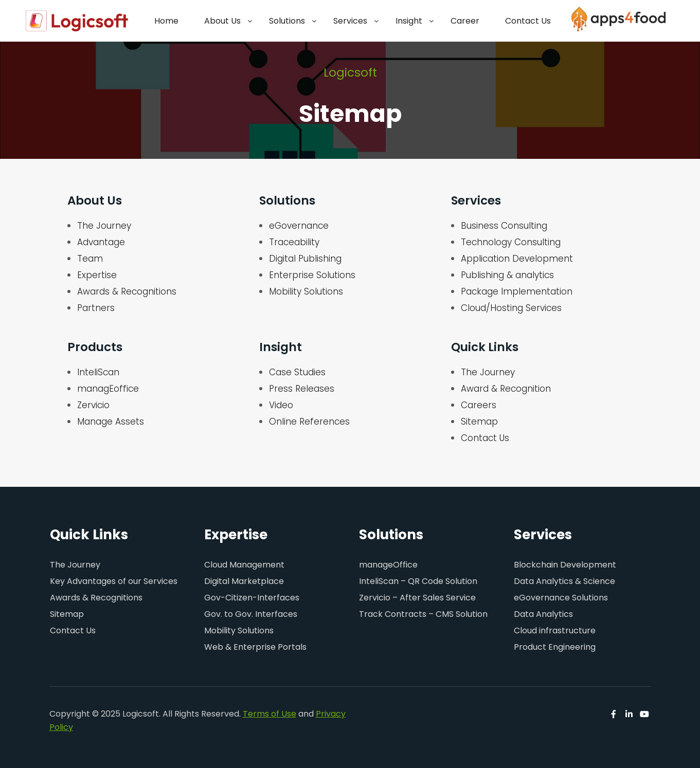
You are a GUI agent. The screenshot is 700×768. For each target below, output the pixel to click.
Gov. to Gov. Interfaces (251, 614)
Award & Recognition (506, 389)
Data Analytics (543, 614)
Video (281, 405)
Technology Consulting (511, 242)
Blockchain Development (565, 565)
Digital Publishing (305, 259)
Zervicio (93, 405)
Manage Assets (111, 422)
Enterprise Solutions (312, 275)
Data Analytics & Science (564, 581)
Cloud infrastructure (555, 630)
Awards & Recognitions (127, 291)
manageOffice (388, 565)
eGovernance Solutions (561, 598)
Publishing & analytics (507, 275)
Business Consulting (504, 226)
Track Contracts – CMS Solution (423, 614)
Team (90, 259)
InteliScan (98, 372)
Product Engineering (555, 647)
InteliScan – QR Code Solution (418, 581)
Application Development (517, 259)
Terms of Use (270, 714)
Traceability (294, 242)
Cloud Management (244, 565)
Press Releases (302, 389)
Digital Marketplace (244, 581)
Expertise (97, 275)
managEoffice (108, 389)
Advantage (101, 242)
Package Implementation (517, 291)
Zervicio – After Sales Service (417, 598)
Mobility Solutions (306, 291)
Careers (479, 405)
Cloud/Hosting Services (511, 308)
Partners (96, 308)
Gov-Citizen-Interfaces (252, 598)
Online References (309, 422)
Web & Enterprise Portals (255, 647)
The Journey (104, 226)
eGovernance (299, 226)
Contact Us (485, 438)
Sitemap (479, 422)
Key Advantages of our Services (114, 581)
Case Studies (297, 372)
